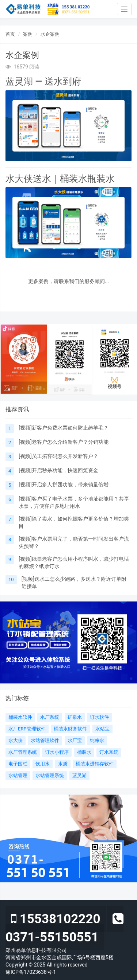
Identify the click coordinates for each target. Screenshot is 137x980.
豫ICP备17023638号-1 (31, 972)
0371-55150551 (64, 928)
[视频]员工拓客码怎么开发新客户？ (58, 456)
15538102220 (56, 919)
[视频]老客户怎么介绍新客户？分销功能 (63, 442)
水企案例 (50, 34)
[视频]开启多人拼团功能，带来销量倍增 (63, 485)
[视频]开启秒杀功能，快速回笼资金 (58, 470)
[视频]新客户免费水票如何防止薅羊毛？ (63, 428)
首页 (10, 34)
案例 (28, 34)
